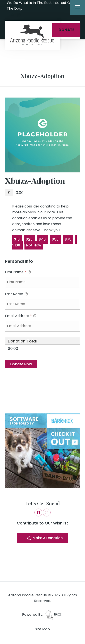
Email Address (21, 316)
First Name (18, 272)
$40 (43, 239)
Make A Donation (45, 539)
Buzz (53, 614)
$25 (30, 239)
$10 (17, 239)
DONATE (66, 30)
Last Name (16, 294)
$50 (56, 239)
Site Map (42, 629)
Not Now (34, 245)
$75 (68, 239)
